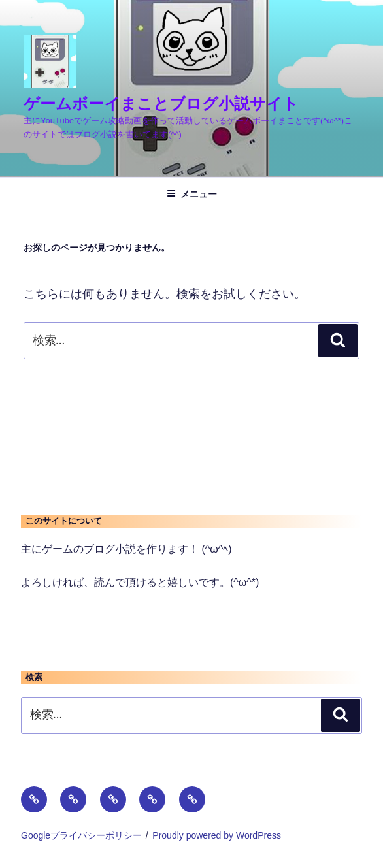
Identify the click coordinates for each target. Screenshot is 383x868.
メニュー (192, 194)
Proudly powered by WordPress (217, 835)
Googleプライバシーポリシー (81, 835)
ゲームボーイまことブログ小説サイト (161, 104)
